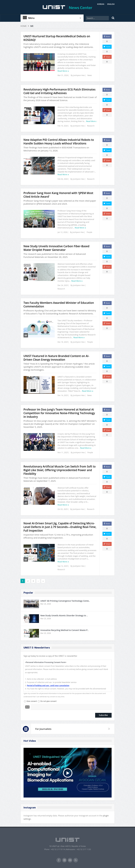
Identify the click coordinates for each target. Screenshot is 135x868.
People (89, 232)
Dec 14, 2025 (63, 395)
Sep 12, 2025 (63, 566)
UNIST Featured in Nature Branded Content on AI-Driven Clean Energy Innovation (56, 358)
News (90, 75)
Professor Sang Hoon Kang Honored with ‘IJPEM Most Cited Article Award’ (58, 195)
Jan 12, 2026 (63, 232)
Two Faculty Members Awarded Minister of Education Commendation (59, 305)
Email (28, 707)
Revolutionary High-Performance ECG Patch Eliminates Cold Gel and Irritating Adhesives (60, 91)
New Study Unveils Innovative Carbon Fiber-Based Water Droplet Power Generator (57, 248)
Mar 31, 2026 (63, 75)
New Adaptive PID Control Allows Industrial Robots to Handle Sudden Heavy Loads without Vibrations (59, 142)
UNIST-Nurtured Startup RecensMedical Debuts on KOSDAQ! (57, 38)
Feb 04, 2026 (63, 179)
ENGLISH (111, 4)
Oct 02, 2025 (63, 509)
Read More (62, 71)
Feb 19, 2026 (63, 126)
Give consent (32, 701)
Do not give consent (48, 701)
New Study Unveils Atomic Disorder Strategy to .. (64, 615)
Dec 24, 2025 (63, 285)
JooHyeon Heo (79, 75)
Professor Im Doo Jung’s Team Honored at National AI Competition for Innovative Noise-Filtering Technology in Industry (59, 413)
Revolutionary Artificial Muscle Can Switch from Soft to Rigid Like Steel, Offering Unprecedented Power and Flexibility (60, 470)
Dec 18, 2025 (63, 342)
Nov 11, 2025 (63, 452)
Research (91, 126)
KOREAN (101, 4)
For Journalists (43, 729)
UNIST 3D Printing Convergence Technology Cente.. (65, 601)
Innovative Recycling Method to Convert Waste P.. (65, 630)
